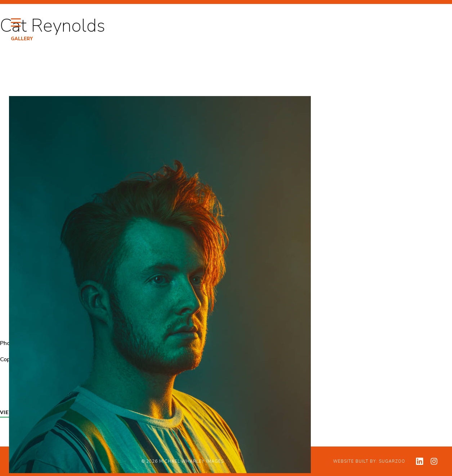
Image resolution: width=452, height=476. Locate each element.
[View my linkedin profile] (420, 461)
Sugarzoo (392, 461)
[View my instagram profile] (434, 461)
